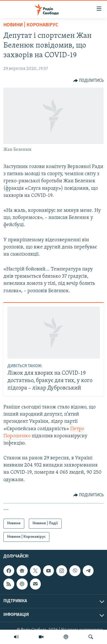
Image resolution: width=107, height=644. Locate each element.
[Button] (89, 81)
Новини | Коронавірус (31, 25)
